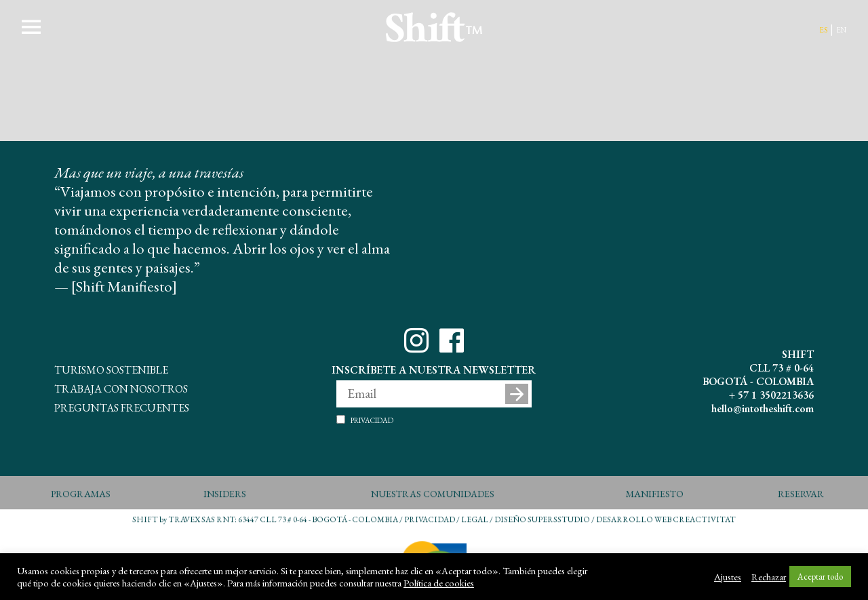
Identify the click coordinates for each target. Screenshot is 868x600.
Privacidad (372, 420)
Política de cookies (439, 583)
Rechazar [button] (769, 577)
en (841, 29)
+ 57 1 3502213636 (771, 395)
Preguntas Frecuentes (122, 406)
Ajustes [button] (728, 577)
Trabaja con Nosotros (121, 387)
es (823, 29)
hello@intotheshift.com (763, 408)
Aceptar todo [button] (820, 577)
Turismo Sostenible (111, 368)
